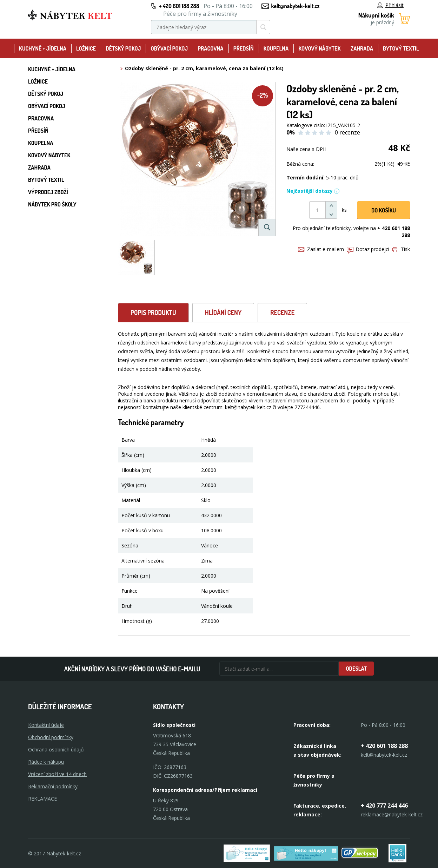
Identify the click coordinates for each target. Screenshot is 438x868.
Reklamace (42, 799)
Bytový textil (401, 48)
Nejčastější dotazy (313, 191)
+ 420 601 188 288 (179, 6)
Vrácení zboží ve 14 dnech (57, 774)
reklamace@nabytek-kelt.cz (392, 814)
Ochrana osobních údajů (56, 749)
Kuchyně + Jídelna (43, 48)
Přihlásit (390, 5)
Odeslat (356, 669)
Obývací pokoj (170, 48)
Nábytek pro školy (52, 204)
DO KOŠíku (384, 210)
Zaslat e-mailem (321, 249)
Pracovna (210, 48)
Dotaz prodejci (368, 249)
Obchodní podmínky (51, 737)
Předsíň (244, 48)
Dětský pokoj (123, 48)
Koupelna (276, 48)
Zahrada (362, 48)
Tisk (401, 249)
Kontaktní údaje (46, 725)
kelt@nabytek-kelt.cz (296, 6)
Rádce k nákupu (46, 762)
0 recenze (347, 132)
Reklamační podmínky (53, 786)
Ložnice (86, 48)
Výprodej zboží (48, 192)
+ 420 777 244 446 (384, 805)
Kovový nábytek (319, 48)
